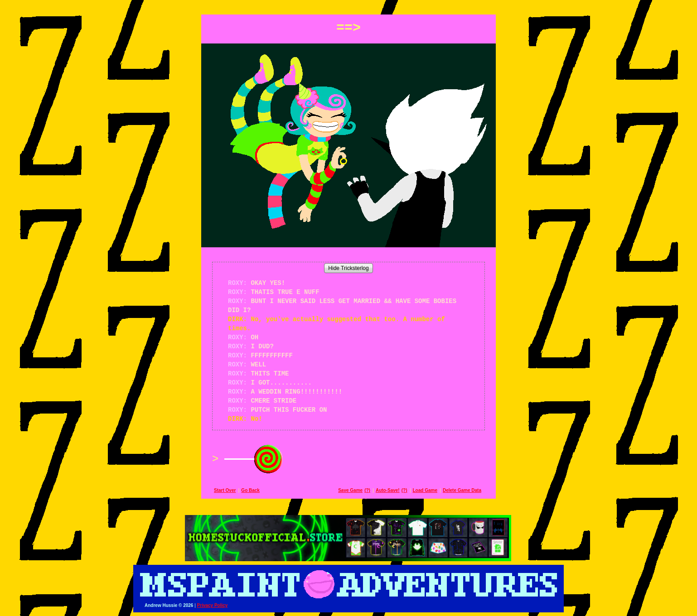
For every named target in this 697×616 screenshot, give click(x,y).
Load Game (425, 490)
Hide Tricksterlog (348, 268)
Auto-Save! (388, 490)
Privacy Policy (213, 605)
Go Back (250, 490)
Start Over (225, 490)
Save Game (350, 490)
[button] (348, 5)
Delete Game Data (462, 490)
